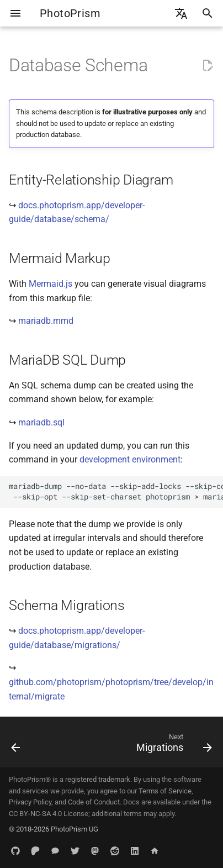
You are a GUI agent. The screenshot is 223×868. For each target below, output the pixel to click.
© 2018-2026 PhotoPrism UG (54, 829)
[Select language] (181, 13)
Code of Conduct (94, 802)
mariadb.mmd (46, 321)
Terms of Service (165, 791)
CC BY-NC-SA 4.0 (35, 814)
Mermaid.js (51, 284)
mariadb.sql (41, 422)
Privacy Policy (30, 802)
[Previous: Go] (16, 745)
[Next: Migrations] (172, 745)
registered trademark (98, 779)
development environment (130, 459)
